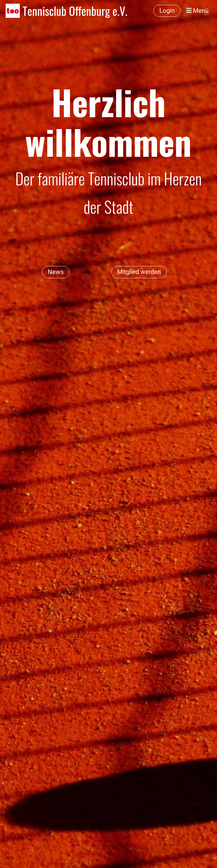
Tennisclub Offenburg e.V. (75, 11)
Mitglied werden (139, 272)
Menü (197, 11)
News (56, 272)
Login (167, 11)
